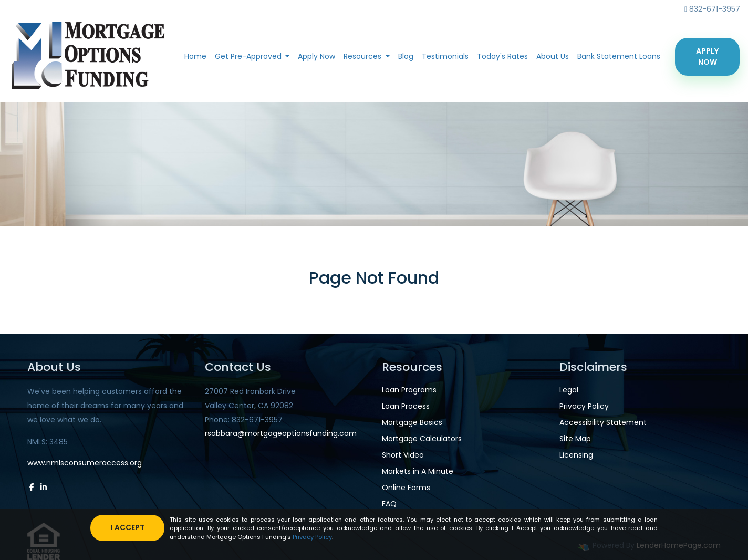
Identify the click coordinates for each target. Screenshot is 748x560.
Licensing (576, 455)
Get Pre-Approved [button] (249, 56)
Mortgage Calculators (422, 439)
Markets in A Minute (418, 471)
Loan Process (406, 406)
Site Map (575, 439)
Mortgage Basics (412, 422)
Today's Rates (502, 56)
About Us (553, 56)
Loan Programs (409, 390)
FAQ (389, 504)
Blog (406, 56)
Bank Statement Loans (619, 56)
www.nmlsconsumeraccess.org (85, 463)
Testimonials (445, 56)
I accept (128, 527)
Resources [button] (363, 56)
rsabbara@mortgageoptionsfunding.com (281, 433)
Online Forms (406, 488)
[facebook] (32, 487)
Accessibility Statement (603, 422)
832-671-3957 (712, 9)
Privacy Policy (584, 406)
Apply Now (316, 56)
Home (195, 56)
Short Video (403, 455)
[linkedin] (44, 487)
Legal (569, 390)
